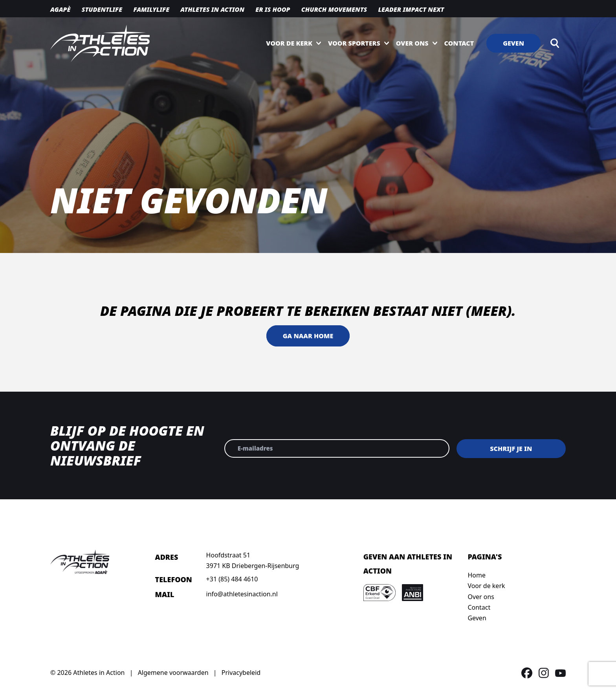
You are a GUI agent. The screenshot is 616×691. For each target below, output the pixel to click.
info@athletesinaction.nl (242, 594)
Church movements (334, 9)
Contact (459, 43)
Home (477, 575)
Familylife (151, 9)
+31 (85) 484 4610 (232, 579)
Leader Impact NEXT (411, 9)
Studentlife (102, 9)
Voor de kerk (289, 43)
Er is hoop (273, 9)
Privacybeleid (241, 673)
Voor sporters (354, 43)
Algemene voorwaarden (173, 673)
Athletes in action (212, 9)
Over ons (412, 43)
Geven (513, 43)
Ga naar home (308, 336)
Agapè (60, 9)
